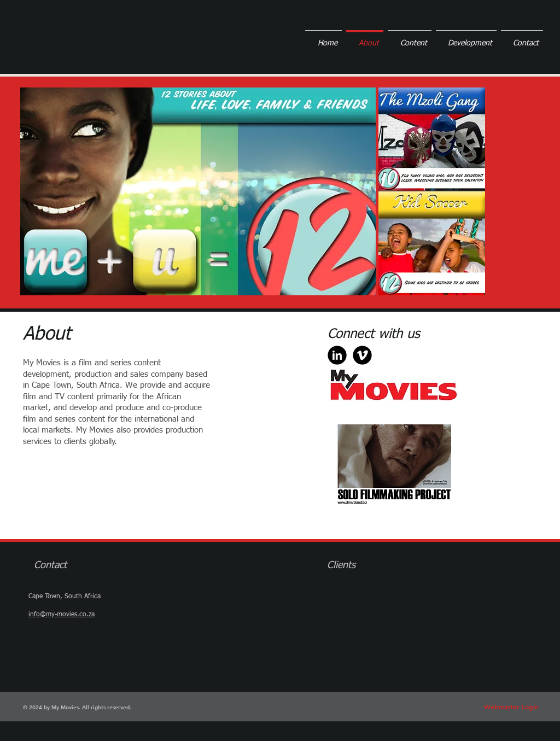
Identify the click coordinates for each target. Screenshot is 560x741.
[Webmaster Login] (511, 707)
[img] (349, 593)
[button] (198, 191)
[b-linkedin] (337, 355)
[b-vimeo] (362, 355)
